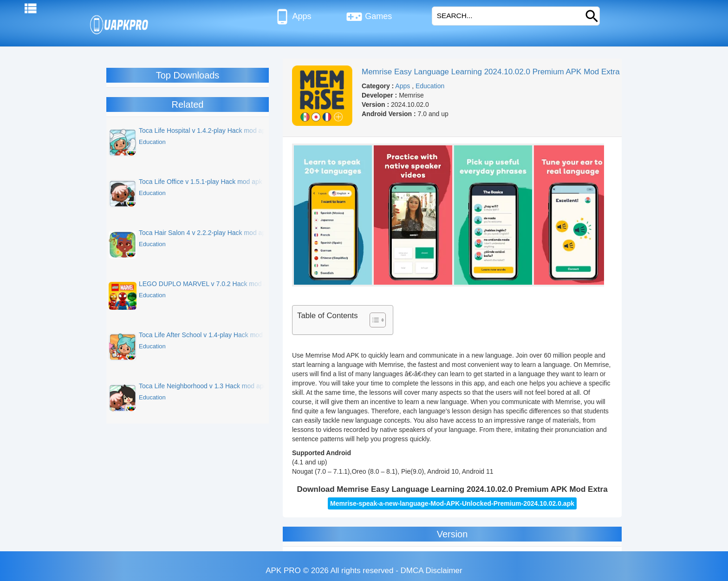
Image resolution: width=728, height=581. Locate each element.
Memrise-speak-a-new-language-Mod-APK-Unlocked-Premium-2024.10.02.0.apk (452, 503)
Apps (293, 17)
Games (369, 17)
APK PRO (283, 571)
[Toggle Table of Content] (373, 320)
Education (430, 86)
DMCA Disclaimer (432, 571)
